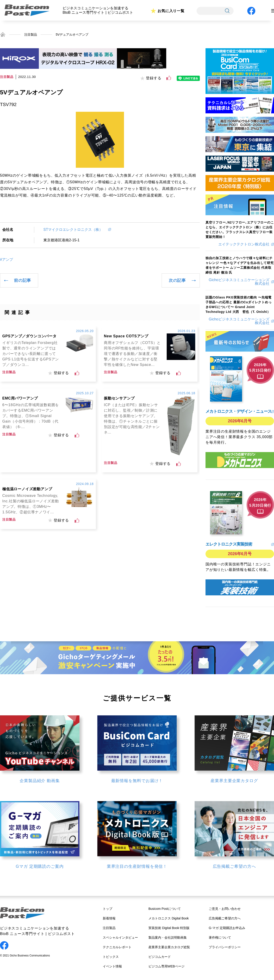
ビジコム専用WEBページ (166, 966)
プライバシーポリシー (225, 947)
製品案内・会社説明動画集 (168, 937)
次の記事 (177, 280)
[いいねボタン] (169, 78)
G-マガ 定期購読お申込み (227, 928)
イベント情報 (112, 966)
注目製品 (31, 35)
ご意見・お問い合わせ (225, 909)
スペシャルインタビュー (120, 937)
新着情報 (109, 918)
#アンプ (7, 260)
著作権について (220, 937)
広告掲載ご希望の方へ (225, 918)
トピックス (111, 957)
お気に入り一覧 (171, 11)
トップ (108, 909)
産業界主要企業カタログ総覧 (169, 947)
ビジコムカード (160, 957)
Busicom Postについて (165, 909)
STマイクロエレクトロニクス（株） (75, 230)
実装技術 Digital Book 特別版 (169, 928)
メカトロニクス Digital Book (169, 918)
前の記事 (22, 280)
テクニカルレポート (117, 947)
